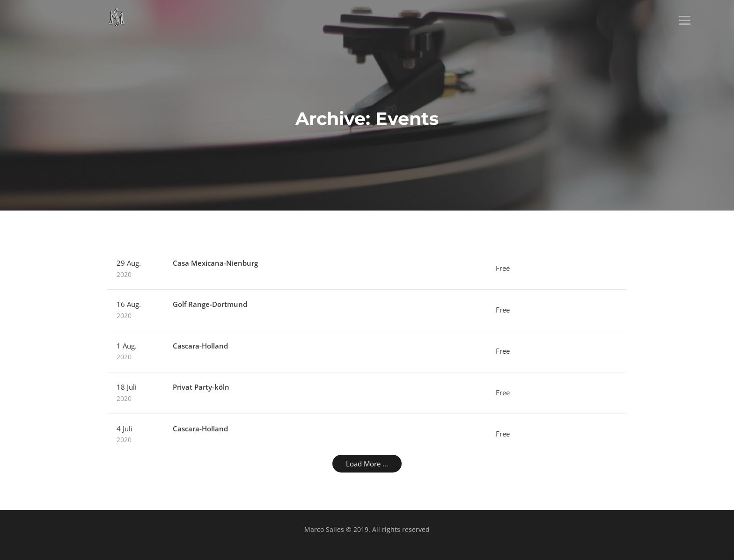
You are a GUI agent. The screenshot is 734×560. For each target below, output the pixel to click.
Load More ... (367, 464)
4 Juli (135, 435)
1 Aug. (135, 352)
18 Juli (135, 393)
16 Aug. (135, 310)
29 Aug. (135, 269)
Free (503, 268)
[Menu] (685, 20)
